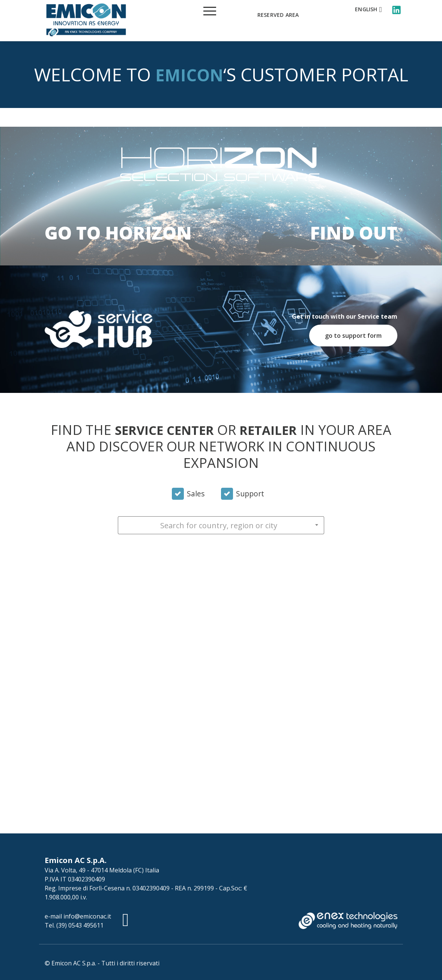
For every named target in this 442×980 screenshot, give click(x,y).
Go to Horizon (118, 233)
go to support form (353, 336)
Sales (196, 494)
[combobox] (221, 525)
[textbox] (221, 526)
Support (250, 494)
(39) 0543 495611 (80, 925)
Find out (354, 233)
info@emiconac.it (87, 916)
